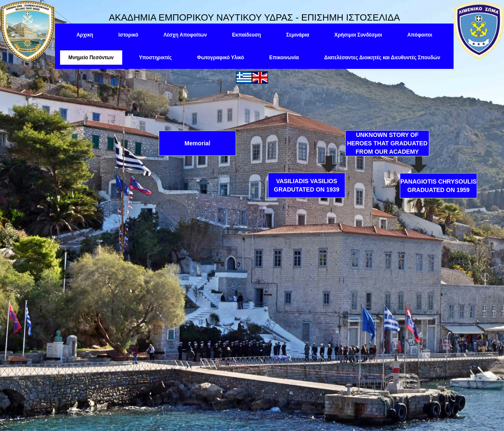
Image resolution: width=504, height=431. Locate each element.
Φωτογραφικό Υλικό (220, 58)
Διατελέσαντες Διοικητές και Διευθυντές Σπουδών (382, 58)
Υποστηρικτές (155, 58)
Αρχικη (85, 35)
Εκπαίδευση (246, 35)
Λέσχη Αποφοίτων (185, 35)
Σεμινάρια (298, 35)
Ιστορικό (128, 35)
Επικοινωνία (284, 58)
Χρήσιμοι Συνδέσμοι (358, 35)
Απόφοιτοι (420, 35)
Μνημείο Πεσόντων (91, 58)
